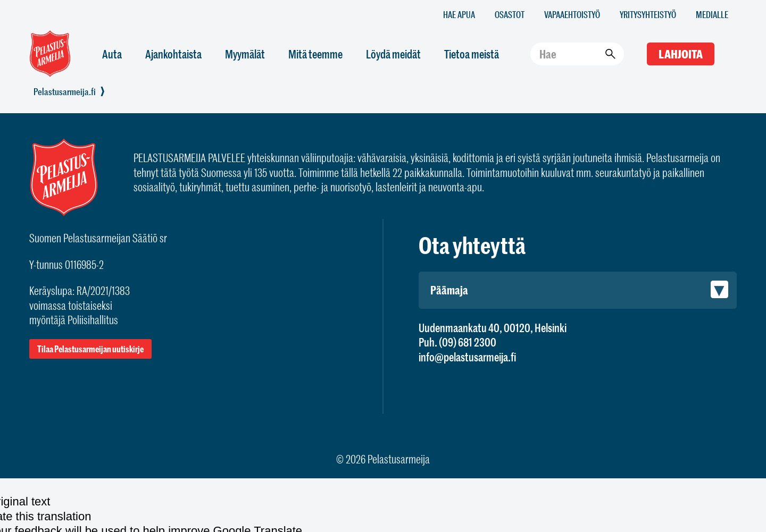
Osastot (510, 14)
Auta (112, 54)
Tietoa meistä (472, 54)
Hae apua (459, 14)
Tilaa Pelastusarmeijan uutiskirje (90, 349)
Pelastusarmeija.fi (65, 91)
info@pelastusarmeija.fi (467, 357)
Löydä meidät (393, 54)
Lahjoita (681, 54)
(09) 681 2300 (468, 342)
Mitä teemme (315, 54)
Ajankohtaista (173, 54)
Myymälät (245, 54)
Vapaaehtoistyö (572, 14)
